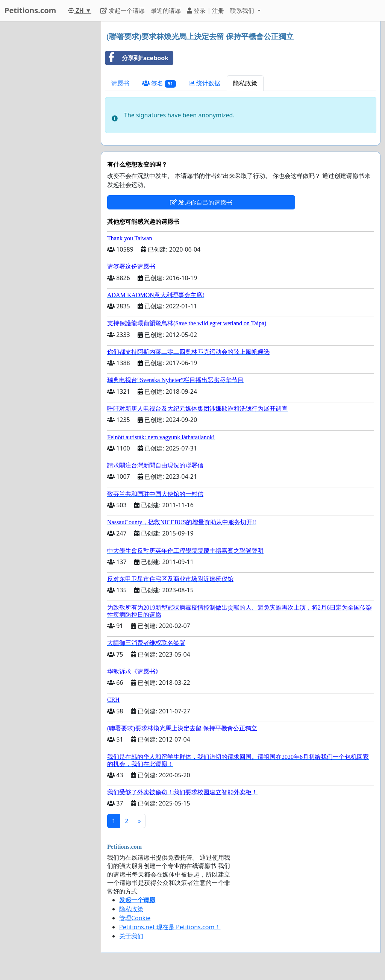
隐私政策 (245, 83)
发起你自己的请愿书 (201, 202)
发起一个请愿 (123, 11)
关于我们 (131, 936)
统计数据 (205, 83)
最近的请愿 (166, 11)
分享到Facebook (137, 58)
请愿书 (120, 83)
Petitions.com (30, 10)
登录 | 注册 (205, 11)
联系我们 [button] (243, 11)
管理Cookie (135, 918)
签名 (159, 83)
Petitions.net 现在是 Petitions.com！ (170, 927)
